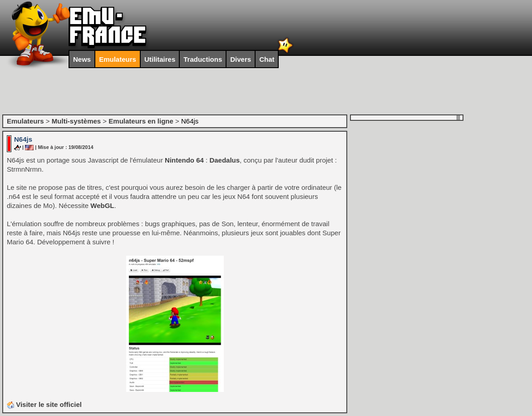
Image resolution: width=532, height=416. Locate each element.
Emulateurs (118, 59)
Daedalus (224, 160)
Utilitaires (160, 59)
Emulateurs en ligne (141, 121)
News (82, 59)
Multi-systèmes (76, 121)
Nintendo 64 (184, 160)
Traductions (203, 59)
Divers (241, 59)
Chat (267, 59)
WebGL (102, 206)
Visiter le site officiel (44, 404)
